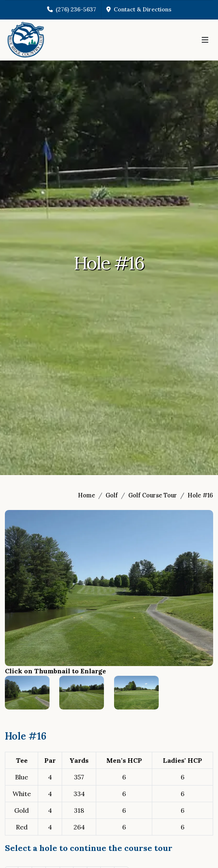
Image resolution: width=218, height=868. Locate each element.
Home (86, 495)
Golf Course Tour (153, 495)
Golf (112, 495)
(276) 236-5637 (72, 10)
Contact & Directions (139, 10)
